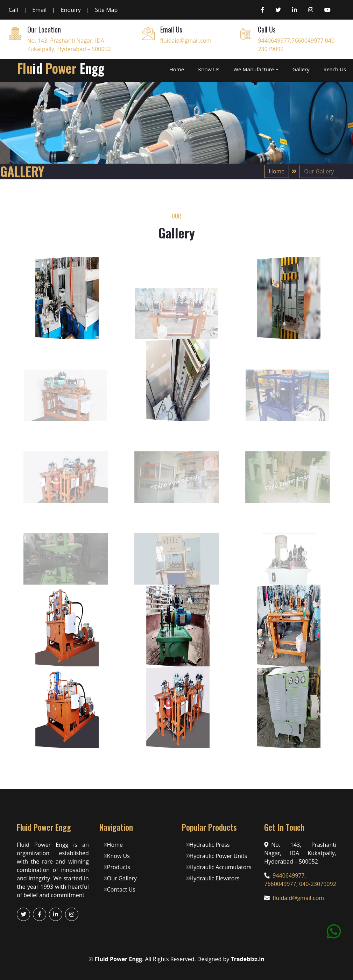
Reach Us (335, 69)
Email (39, 10)
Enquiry (71, 10)
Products (118, 867)
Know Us (209, 69)
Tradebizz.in (247, 959)
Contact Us (120, 889)
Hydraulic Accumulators (219, 867)
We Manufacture (254, 69)
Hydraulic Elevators (213, 878)
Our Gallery (121, 878)
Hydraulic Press (209, 845)
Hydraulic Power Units (217, 856)
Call (13, 10)
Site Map (107, 10)
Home (177, 69)
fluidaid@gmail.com (186, 41)
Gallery (301, 69)
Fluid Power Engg (118, 959)
